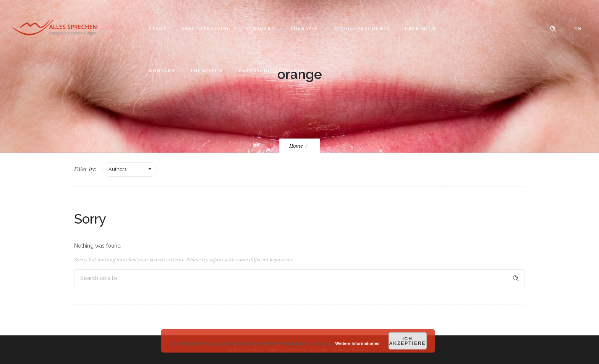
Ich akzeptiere (408, 341)
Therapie (304, 29)
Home (296, 146)
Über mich (420, 29)
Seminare (260, 29)
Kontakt (162, 71)
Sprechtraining (206, 29)
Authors (117, 169)
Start (158, 29)
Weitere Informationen (358, 343)
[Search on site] (299, 278)
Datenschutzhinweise (273, 71)
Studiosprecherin (361, 29)
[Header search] (553, 29)
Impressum (207, 71)
